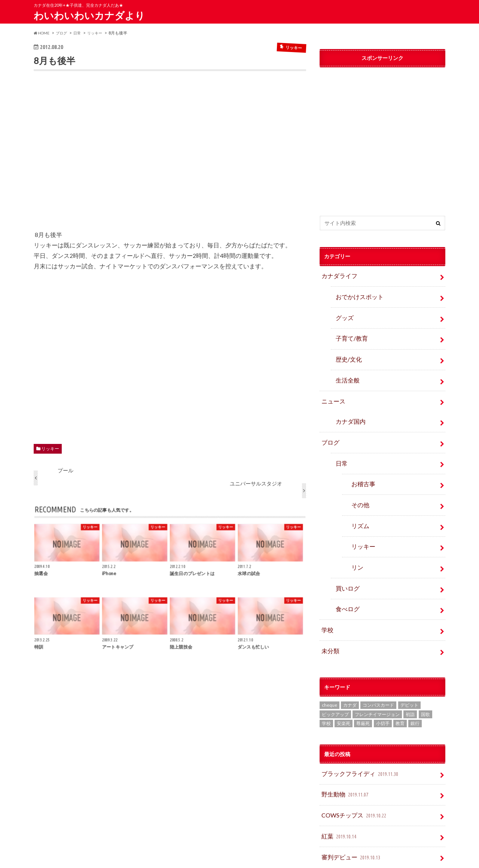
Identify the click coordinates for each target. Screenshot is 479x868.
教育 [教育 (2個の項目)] (400, 693)
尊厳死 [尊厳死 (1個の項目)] (363, 693)
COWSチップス (352, 781)
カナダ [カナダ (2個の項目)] (350, 674)
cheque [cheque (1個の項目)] (329, 674)
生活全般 (346, 371)
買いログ (346, 564)
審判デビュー (349, 820)
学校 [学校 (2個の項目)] (326, 693)
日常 (341, 448)
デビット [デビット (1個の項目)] (409, 674)
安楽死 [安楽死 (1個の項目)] (344, 693)
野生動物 (344, 762)
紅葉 (338, 800)
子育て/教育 (352, 333)
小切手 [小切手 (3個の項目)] (383, 693)
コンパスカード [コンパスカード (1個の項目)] (378, 674)
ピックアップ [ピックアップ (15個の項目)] (335, 684)
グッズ (343, 314)
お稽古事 (361, 467)
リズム (359, 506)
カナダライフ (337, 275)
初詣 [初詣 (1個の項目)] (410, 684)
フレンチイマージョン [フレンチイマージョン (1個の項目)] (377, 684)
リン (356, 544)
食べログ (346, 583)
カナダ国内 (348, 410)
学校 (326, 602)
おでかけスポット (356, 295)
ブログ (329, 429)
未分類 (329, 621)
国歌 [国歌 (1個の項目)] (425, 684)
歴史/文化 (347, 352)
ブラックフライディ (357, 743)
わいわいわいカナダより (89, 15)
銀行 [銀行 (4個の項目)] (415, 693)
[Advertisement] (170, 156)
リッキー (50, 449)
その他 (359, 486)
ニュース (332, 391)
